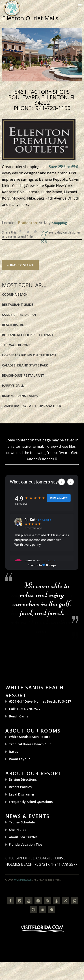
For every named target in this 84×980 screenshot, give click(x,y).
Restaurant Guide (18, 305)
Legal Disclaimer (22, 794)
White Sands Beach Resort (29, 737)
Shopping (60, 223)
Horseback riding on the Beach (29, 355)
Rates (13, 752)
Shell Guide (18, 830)
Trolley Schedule (22, 822)
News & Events (27, 816)
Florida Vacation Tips (26, 844)
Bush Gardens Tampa (20, 396)
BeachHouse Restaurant (23, 375)
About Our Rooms (33, 731)
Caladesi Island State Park (25, 365)
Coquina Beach (15, 294)
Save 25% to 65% (64, 167)
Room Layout (19, 759)
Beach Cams (18, 716)
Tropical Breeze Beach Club (30, 744)
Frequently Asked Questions (31, 802)
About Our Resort (34, 773)
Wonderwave (23, 880)
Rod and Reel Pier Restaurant (28, 335)
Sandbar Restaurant (20, 315)
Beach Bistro (13, 325)
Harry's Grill (13, 385)
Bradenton (28, 223)
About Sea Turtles (23, 837)
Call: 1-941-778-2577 (25, 709)
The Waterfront (16, 345)
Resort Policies (20, 787)
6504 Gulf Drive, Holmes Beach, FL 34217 (40, 701)
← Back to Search (20, 265)
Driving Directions (23, 779)
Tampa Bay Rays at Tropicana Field (32, 406)
